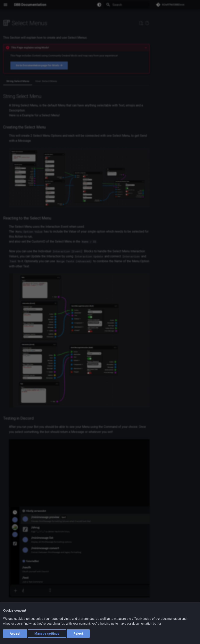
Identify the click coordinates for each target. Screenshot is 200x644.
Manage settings (47, 634)
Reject (78, 634)
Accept (15, 634)
